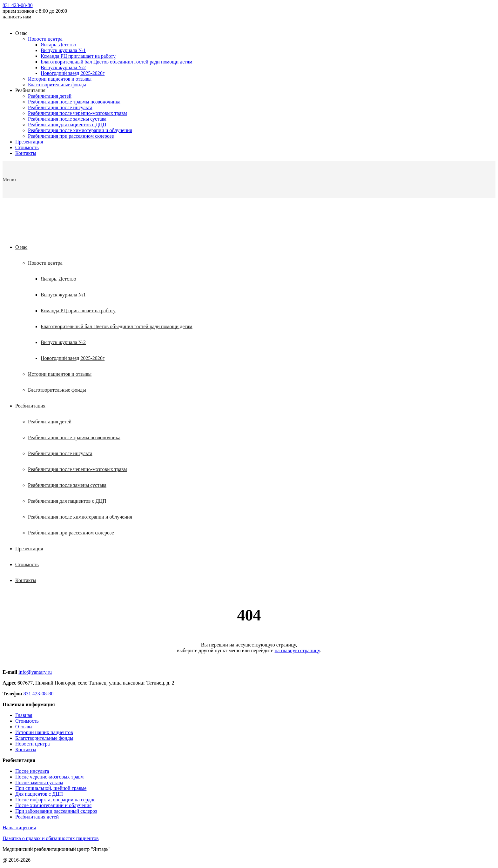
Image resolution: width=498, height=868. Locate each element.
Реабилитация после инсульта (60, 107)
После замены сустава (39, 782)
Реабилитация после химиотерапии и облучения (80, 130)
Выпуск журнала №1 (63, 50)
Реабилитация (30, 406)
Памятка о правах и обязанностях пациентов (51, 838)
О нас (21, 247)
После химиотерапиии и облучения (53, 805)
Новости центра (45, 39)
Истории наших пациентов (44, 732)
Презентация (29, 142)
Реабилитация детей (50, 96)
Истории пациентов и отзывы (60, 79)
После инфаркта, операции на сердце (55, 800)
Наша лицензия (19, 828)
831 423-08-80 (18, 5)
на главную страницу (297, 650)
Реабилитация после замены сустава (67, 119)
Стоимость (27, 147)
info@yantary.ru (35, 672)
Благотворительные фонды (57, 85)
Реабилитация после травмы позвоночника (74, 102)
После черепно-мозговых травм (49, 777)
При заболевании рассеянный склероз (56, 811)
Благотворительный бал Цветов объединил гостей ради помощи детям (117, 62)
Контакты (26, 153)
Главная (24, 715)
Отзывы (24, 727)
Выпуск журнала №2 (63, 67)
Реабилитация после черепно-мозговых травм (77, 113)
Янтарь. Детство (58, 45)
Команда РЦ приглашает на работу (78, 56)
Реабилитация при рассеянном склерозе (71, 136)
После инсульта (32, 771)
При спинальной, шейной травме (51, 788)
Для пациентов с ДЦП (39, 794)
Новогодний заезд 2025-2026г (73, 73)
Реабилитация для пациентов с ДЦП (67, 125)
